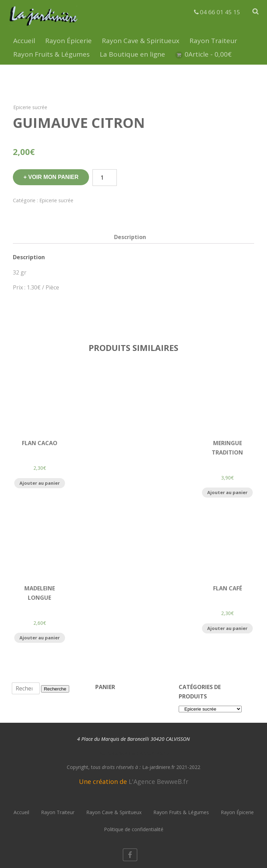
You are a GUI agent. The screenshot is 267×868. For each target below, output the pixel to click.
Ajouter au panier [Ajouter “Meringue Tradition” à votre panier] (227, 492)
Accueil (24, 41)
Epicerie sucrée (30, 107)
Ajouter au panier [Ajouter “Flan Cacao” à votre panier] (40, 483)
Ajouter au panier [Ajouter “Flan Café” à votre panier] (227, 628)
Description (130, 237)
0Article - (208, 54)
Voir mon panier (53, 177)
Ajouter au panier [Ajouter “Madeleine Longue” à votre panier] (40, 638)
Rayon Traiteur (213, 41)
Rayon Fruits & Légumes (51, 54)
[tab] (130, 237)
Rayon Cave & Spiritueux (141, 41)
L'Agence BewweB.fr (159, 781)
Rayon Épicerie (68, 41)
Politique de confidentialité (134, 829)
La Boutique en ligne (132, 54)
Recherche (55, 689)
